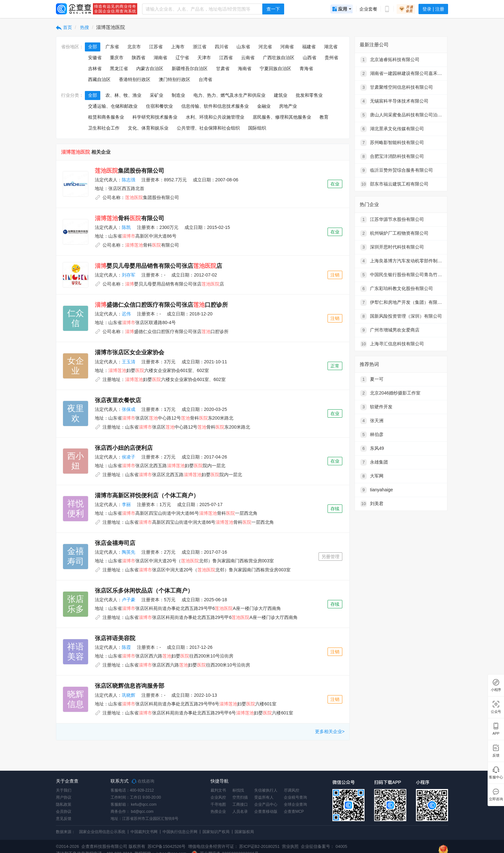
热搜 (84, 27)
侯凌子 (129, 457)
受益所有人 (264, 797)
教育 (324, 117)
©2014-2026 (67, 846)
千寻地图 (218, 804)
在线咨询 (143, 781)
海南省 (245, 68)
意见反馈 (64, 819)
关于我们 (64, 790)
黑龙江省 (119, 68)
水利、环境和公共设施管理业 (215, 117)
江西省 (226, 58)
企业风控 (218, 797)
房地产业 (288, 106)
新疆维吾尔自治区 (190, 68)
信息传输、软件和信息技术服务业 (215, 106)
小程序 (496, 690)
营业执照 (290, 846)
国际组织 (257, 128)
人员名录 (240, 812)
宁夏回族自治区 (275, 68)
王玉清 (129, 362)
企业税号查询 (295, 797)
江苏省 (156, 47)
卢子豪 (129, 600)
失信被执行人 (266, 790)
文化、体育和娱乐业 (148, 128)
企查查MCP (294, 812)
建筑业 (281, 95)
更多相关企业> (330, 731)
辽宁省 (182, 58)
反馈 (496, 755)
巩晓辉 (129, 695)
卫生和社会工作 (104, 128)
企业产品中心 (266, 804)
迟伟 (126, 314)
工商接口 (240, 804)
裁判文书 (218, 790)
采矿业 (157, 95)
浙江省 (200, 47)
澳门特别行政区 (175, 79)
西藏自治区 (99, 79)
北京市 (134, 47)
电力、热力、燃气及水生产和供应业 (230, 95)
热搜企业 (218, 812)
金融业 (264, 106)
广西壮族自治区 (279, 58)
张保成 (129, 409)
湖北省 (331, 47)
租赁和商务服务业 (106, 117)
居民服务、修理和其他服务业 (282, 117)
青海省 (306, 68)
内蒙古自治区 (150, 68)
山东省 (243, 47)
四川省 (221, 47)
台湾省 (205, 79)
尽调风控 (292, 790)
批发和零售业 (309, 95)
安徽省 (95, 58)
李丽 (126, 504)
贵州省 (331, 58)
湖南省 (160, 58)
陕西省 (139, 58)
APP (496, 734)
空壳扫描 (240, 797)
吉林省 (95, 68)
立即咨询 (496, 799)
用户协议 (64, 797)
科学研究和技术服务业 (155, 117)
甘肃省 (223, 68)
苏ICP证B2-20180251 (259, 846)
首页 (64, 27)
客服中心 (496, 777)
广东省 (112, 47)
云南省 (248, 58)
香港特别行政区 (135, 79)
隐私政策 (64, 804)
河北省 (265, 47)
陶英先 (129, 552)
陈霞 (126, 647)
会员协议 (64, 812)
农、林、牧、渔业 (123, 95)
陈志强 (129, 180)
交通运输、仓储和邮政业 (113, 106)
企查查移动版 (266, 812)
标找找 (238, 790)
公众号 (496, 712)
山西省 (310, 58)
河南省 (287, 47)
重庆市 (117, 58)
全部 (93, 47)
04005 (341, 846)
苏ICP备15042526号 (167, 846)
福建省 (309, 47)
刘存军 (129, 275)
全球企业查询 (295, 804)
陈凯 (126, 227)
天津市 (204, 58)
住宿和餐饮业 (159, 106)
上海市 (178, 47)
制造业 (178, 95)
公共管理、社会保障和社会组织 (208, 128)
